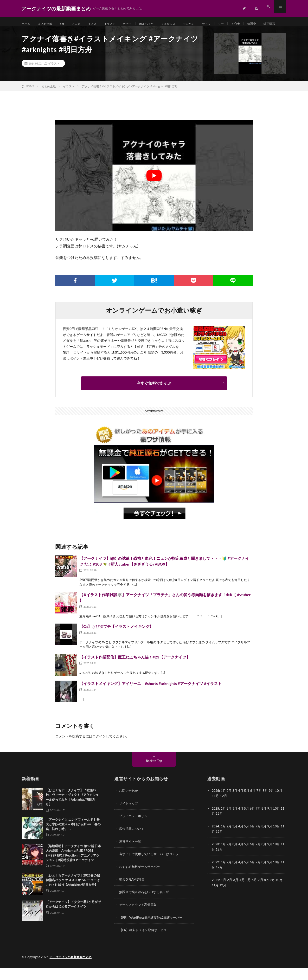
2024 (216, 840)
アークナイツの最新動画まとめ (72, 969)
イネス (99, 24)
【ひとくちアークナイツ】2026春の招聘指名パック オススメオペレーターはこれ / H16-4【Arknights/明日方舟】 (73, 894)
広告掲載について (133, 842)
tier (66, 24)
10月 (281, 822)
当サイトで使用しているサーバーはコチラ (151, 867)
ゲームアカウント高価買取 (139, 917)
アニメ (81, 24)
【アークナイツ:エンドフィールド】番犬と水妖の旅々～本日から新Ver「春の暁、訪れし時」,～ (73, 838)
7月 (261, 822)
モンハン (205, 24)
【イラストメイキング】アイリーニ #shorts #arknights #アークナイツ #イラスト (151, 698)
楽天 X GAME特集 (133, 892)
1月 (224, 805)
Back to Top (154, 775)
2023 (216, 857)
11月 (215, 827)
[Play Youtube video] (154, 190)
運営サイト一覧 (131, 855)
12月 (224, 827)
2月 (230, 805)
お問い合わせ (129, 805)
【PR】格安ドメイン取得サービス (145, 942)
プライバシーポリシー (136, 830)
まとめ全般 (48, 24)
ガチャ (137, 24)
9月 (273, 822)
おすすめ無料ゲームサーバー (141, 880)
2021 (216, 893)
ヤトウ (224, 24)
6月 (255, 822)
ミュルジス (182, 24)
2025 (216, 822)
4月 (243, 805)
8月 (267, 822)
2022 (216, 875)
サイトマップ (129, 817)
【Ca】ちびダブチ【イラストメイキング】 (116, 641)
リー (240, 24)
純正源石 (32, 33)
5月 (249, 822)
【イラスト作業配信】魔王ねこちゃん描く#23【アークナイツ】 (135, 671)
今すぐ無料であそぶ (154, 397)
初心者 (256, 24)
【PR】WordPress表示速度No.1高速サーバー (153, 930)
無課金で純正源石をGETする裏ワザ (146, 905)
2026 (216, 805)
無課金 (274, 24)
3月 (236, 805)
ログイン (99, 750)
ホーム (27, 24)
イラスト (118, 24)
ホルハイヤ (158, 24)
